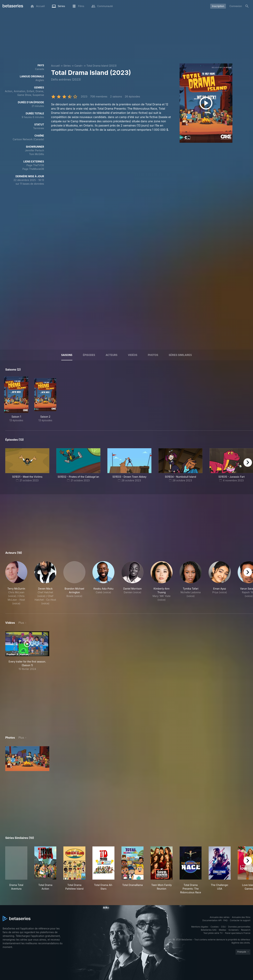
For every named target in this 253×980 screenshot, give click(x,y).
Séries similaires (180, 355)
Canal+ (79, 66)
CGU (223, 927)
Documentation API (212, 920)
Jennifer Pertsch (34, 150)
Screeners (234, 930)
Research (246, 930)
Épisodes (89, 355)
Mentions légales (200, 927)
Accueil (55, 66)
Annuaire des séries (220, 917)
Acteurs (112, 355)
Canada (40, 69)
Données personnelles (239, 927)
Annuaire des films (241, 917)
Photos (153, 355)
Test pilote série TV (213, 933)
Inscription (218, 6)
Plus (21, 623)
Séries (67, 66)
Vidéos (133, 355)
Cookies (215, 927)
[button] (16, 583)
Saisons (67, 355)
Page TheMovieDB (33, 169)
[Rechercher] (247, 6)
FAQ (225, 920)
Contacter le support (240, 920)
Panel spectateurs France (238, 933)
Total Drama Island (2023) (101, 66)
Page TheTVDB (35, 165)
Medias (222, 930)
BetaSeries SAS (209, 930)
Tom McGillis (37, 154)
